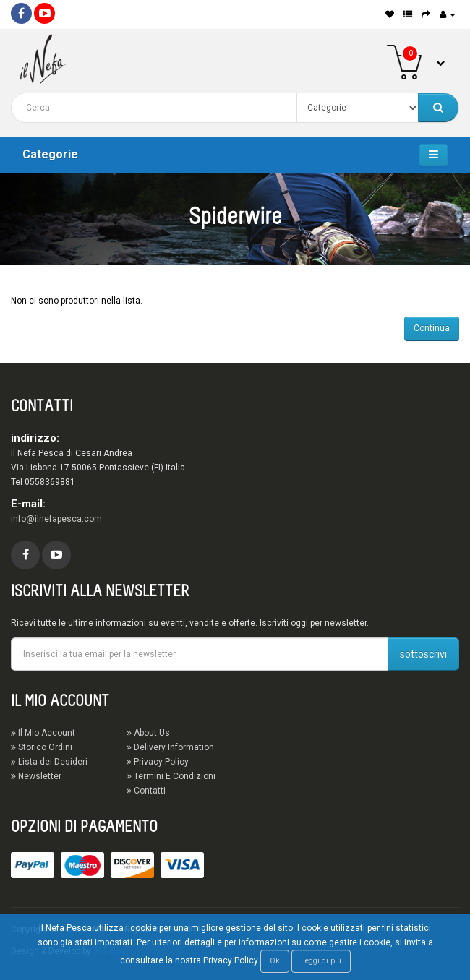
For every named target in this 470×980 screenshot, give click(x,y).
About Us (148, 733)
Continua (432, 328)
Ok (275, 961)
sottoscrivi (423, 654)
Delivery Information (170, 747)
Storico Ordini (42, 747)
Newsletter (36, 776)
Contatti (146, 791)
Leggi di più (321, 961)
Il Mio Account (43, 733)
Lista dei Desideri (49, 762)
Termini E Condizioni (171, 776)
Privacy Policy (158, 762)
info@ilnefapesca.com (56, 519)
